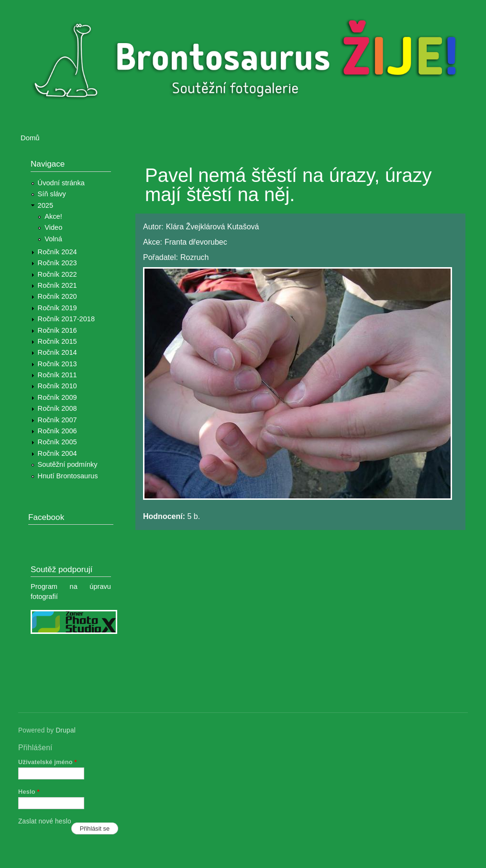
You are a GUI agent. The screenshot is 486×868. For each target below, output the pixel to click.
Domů (30, 138)
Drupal (66, 730)
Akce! (53, 216)
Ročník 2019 (57, 308)
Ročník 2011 (57, 375)
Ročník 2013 (57, 364)
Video (53, 227)
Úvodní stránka (61, 183)
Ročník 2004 (57, 453)
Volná (53, 239)
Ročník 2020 (57, 296)
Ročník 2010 (57, 386)
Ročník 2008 (57, 408)
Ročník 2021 (57, 285)
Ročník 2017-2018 (66, 319)
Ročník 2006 (57, 431)
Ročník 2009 (57, 397)
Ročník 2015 (57, 341)
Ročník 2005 (57, 442)
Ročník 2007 (57, 420)
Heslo (29, 792)
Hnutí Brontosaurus (68, 476)
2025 (46, 205)
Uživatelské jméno (48, 762)
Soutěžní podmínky (68, 464)
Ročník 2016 (57, 330)
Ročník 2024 (57, 252)
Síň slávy (52, 194)
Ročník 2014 (57, 352)
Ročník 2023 (57, 263)
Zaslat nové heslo (45, 821)
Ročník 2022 (57, 274)
